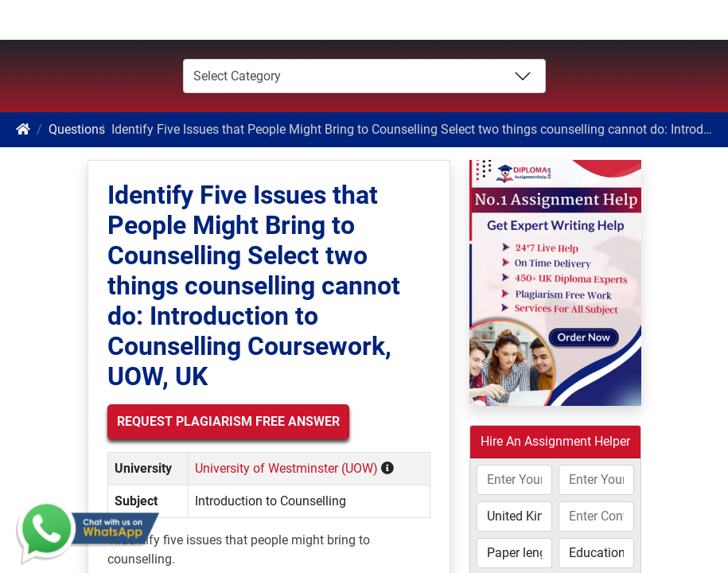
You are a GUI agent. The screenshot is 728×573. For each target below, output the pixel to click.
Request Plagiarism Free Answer (228, 421)
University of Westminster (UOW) (286, 468)
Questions (77, 129)
